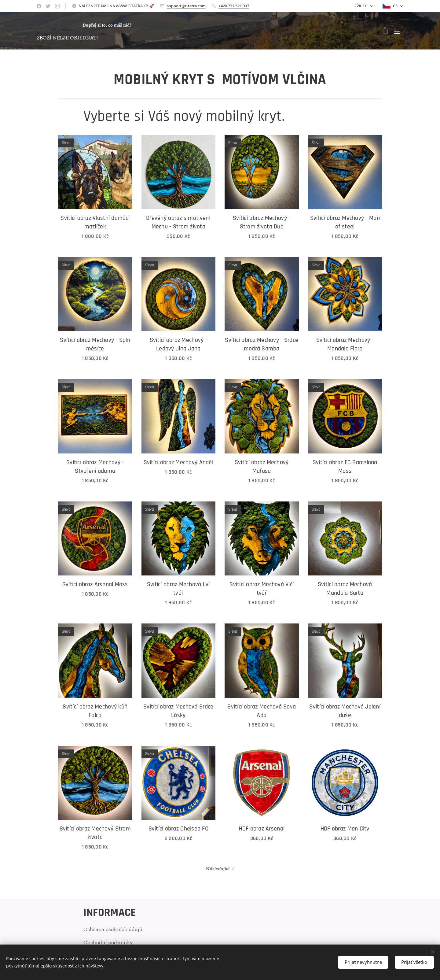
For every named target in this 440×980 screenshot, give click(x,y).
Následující (218, 869)
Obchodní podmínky (108, 942)
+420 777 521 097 (234, 6)
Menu (397, 31)
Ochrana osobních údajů (113, 929)
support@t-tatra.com (186, 6)
